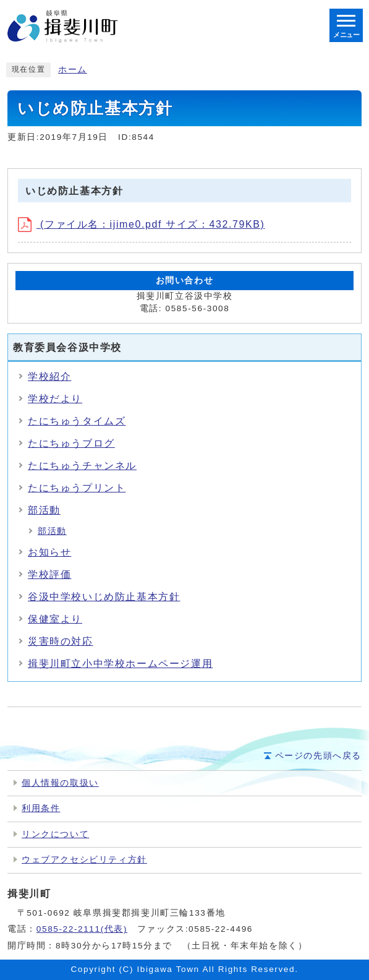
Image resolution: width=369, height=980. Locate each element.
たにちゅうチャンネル (82, 466)
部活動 (44, 510)
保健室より (55, 619)
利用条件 (41, 808)
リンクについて (55, 834)
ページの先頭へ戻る (318, 756)
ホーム (73, 70)
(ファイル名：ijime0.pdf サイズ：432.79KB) (142, 224)
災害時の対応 (61, 641)
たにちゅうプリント (77, 488)
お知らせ (49, 552)
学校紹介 (49, 376)
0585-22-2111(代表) (82, 929)
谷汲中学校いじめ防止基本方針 (104, 597)
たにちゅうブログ (71, 443)
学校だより (55, 399)
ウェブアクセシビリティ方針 (84, 860)
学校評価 (49, 574)
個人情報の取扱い (60, 783)
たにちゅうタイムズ (77, 421)
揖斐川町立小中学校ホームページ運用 (120, 664)
